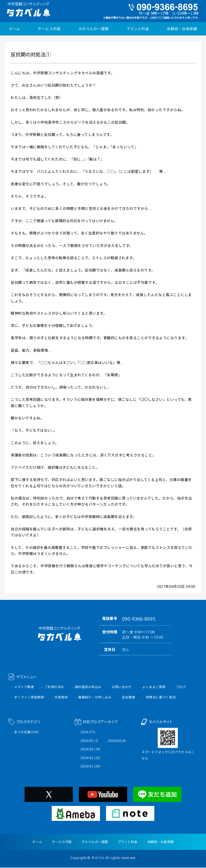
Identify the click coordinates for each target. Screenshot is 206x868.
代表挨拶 (61, 697)
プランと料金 (138, 29)
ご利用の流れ (54, 687)
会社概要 (129, 697)
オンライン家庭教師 (29, 697)
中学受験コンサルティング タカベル (28, 9)
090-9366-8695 (139, 619)
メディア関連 (24, 687)
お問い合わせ (122, 687)
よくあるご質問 (154, 687)
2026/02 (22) (90, 758)
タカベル (98, 858)
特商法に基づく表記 (161, 697)
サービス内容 (49, 29)
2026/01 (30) (90, 767)
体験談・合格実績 (182, 29)
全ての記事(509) (26, 732)
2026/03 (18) (90, 749)
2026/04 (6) (117, 741)
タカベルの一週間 (93, 29)
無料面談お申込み (88, 687)
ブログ (181, 687)
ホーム (14, 29)
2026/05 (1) (89, 741)
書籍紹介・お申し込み (95, 697)
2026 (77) (88, 732)
